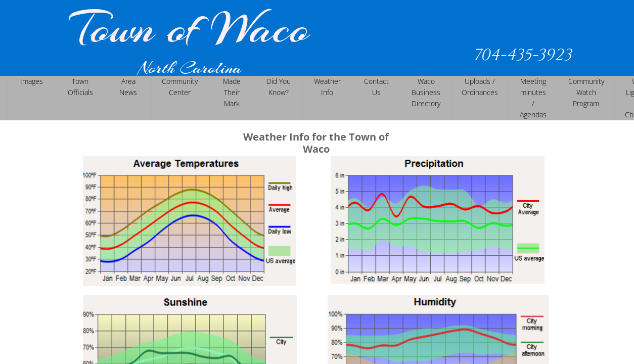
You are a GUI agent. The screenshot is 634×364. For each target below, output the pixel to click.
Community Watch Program (586, 92)
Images (32, 81)
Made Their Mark (232, 92)
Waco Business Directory (426, 92)
